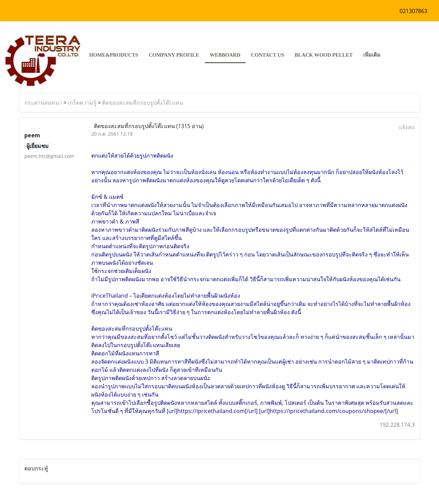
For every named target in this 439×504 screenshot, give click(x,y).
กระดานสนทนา (43, 103)
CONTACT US (268, 55)
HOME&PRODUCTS (114, 55)
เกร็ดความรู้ (82, 103)
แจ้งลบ (407, 127)
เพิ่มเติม (372, 55)
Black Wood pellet (324, 55)
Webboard (225, 55)
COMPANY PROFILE (174, 55)
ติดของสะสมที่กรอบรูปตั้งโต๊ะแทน (143, 103)
